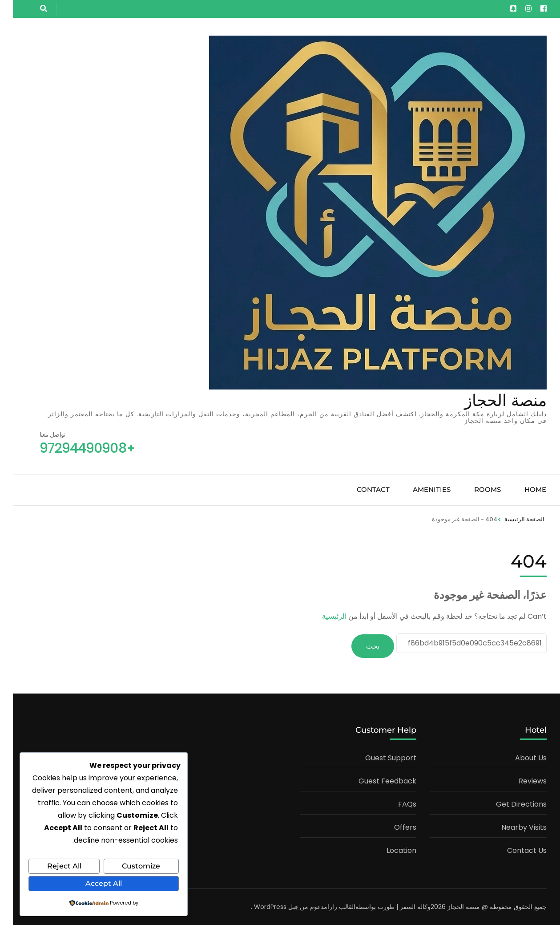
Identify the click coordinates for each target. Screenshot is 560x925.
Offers (392, 826)
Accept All (91, 883)
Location (389, 850)
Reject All (51, 866)
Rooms (475, 489)
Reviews (520, 780)
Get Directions (508, 803)
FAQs (394, 803)
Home (522, 489)
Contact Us (514, 850)
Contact (360, 489)
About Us (518, 757)
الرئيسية (321, 616)
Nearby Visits (511, 826)
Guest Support (378, 757)
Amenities (419, 489)
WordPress (257, 906)
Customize (128, 866)
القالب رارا (328, 906)
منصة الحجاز (493, 400)
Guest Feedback (375, 780)
